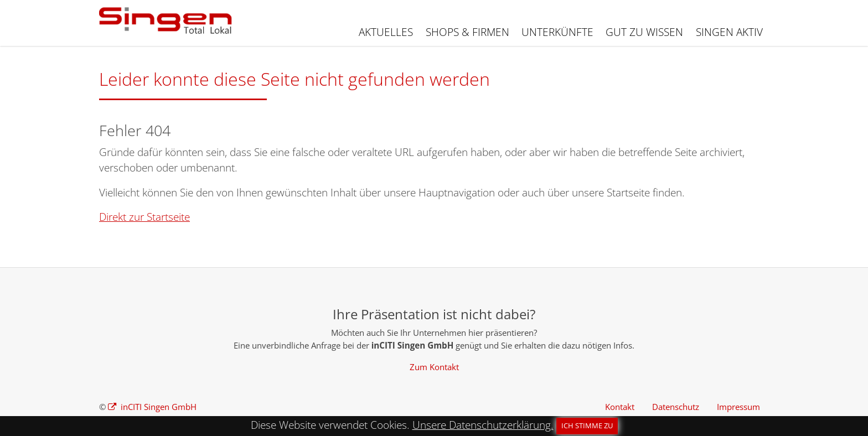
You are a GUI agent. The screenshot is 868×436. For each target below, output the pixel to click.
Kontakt (620, 407)
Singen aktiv (729, 32)
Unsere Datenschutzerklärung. (483, 425)
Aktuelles (386, 32)
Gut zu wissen (644, 32)
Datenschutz (676, 407)
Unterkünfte (557, 32)
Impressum (738, 407)
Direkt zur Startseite (144, 217)
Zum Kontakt (434, 367)
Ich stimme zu (587, 425)
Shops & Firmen (467, 32)
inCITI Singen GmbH (157, 407)
